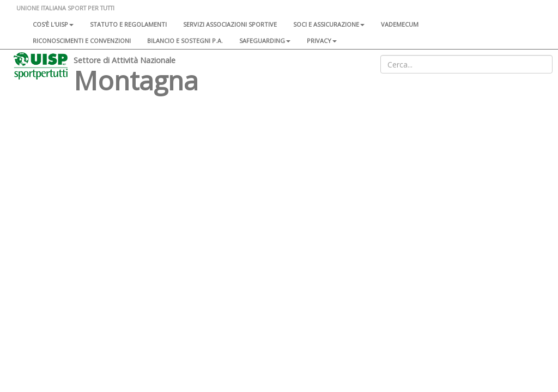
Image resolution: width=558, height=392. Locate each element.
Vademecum (400, 24)
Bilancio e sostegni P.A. (185, 41)
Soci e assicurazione (329, 24)
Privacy (322, 41)
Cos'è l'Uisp (53, 24)
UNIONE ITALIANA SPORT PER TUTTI (65, 8)
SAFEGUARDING (265, 41)
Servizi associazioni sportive (230, 24)
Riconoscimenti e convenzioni (82, 41)
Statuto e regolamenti (128, 24)
